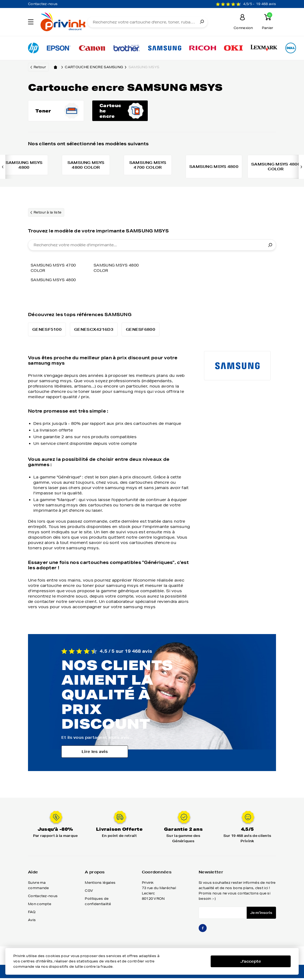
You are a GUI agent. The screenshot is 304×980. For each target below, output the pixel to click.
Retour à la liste (47, 215)
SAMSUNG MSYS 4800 (55, 283)
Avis (32, 923)
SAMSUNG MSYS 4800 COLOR (118, 271)
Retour (40, 67)
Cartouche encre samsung (97, 67)
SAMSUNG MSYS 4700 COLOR (55, 271)
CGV (89, 894)
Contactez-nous (43, 4)
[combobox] (152, 248)
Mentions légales (100, 886)
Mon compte (40, 907)
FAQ (32, 915)
